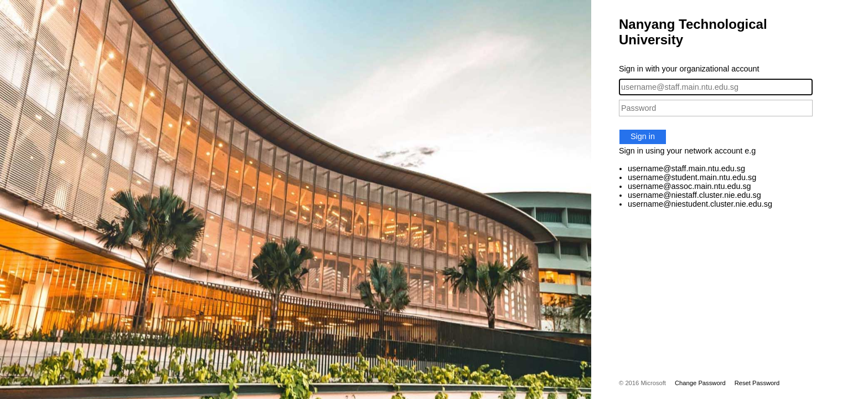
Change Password (700, 383)
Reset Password (757, 383)
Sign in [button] (643, 136)
